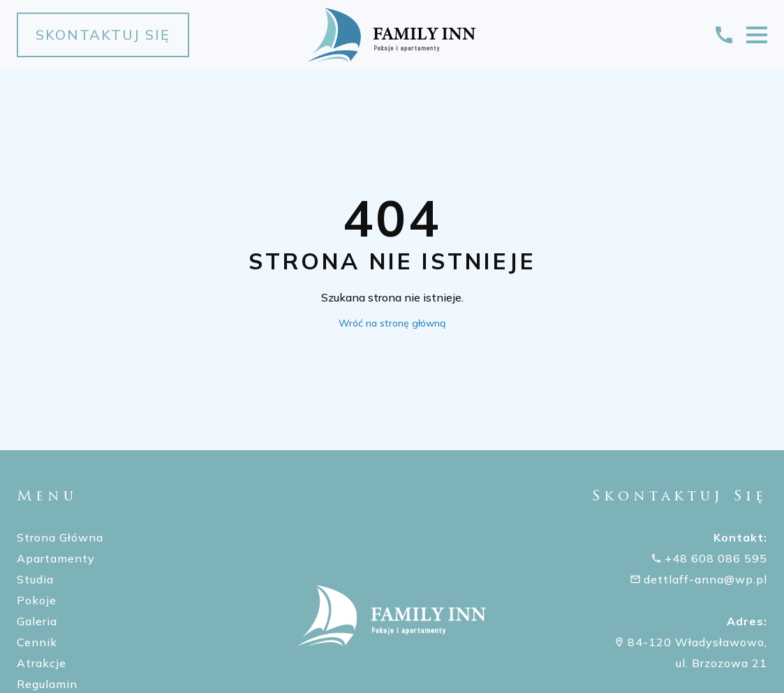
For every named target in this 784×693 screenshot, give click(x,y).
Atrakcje (42, 663)
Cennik (37, 642)
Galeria (37, 621)
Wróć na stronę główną (392, 323)
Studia (35, 579)
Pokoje (37, 600)
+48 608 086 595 (716, 558)
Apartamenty (56, 558)
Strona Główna (60, 537)
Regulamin (47, 684)
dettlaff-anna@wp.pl (705, 579)
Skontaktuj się (103, 35)
